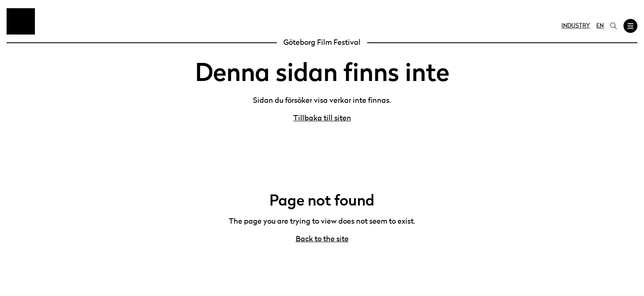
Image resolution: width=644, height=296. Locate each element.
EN (600, 26)
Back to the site (322, 239)
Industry (576, 26)
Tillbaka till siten (322, 118)
